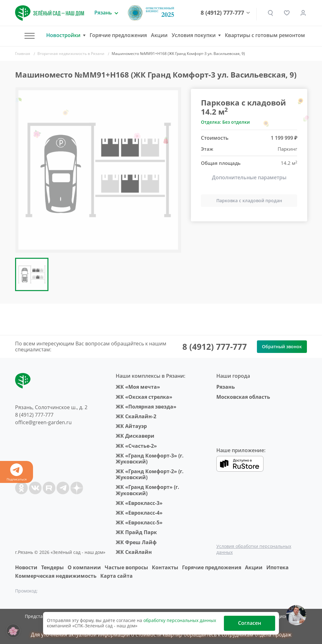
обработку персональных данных (180, 620)
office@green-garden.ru (43, 422)
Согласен (250, 623)
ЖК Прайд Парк (136, 532)
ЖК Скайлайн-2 (136, 416)
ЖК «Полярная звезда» (146, 407)
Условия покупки (194, 35)
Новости (26, 567)
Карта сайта (117, 576)
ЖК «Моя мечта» (138, 387)
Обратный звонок (282, 346)
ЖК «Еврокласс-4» (139, 513)
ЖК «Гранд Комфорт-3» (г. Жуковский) (150, 459)
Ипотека (278, 567)
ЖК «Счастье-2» (136, 446)
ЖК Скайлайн (134, 552)
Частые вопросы (126, 567)
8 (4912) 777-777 (222, 13)
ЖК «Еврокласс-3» (139, 503)
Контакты (165, 567)
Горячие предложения (118, 35)
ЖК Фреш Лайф (136, 542)
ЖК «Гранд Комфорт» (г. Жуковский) (147, 490)
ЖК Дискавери (135, 436)
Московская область (243, 397)
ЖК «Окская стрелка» (144, 397)
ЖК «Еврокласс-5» (139, 522)
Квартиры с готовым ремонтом (265, 35)
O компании (84, 567)
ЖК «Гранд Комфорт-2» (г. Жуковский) (150, 474)
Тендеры (53, 567)
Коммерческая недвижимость (56, 576)
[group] (98, 170)
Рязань (226, 387)
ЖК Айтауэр (131, 426)
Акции (159, 35)
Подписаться (17, 472)
